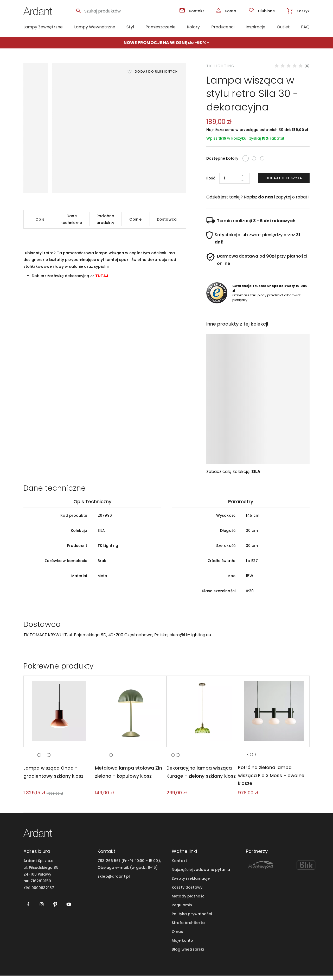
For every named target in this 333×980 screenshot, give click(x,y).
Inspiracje (255, 27)
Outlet (283, 27)
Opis (40, 219)
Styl (130, 27)
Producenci (223, 27)
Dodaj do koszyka (284, 178)
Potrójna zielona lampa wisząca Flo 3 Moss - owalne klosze (271, 780)
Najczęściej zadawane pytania (201, 874)
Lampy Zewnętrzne (43, 27)
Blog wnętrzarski (188, 954)
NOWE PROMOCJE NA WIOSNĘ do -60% (165, 43)
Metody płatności (188, 901)
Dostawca (167, 219)
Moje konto (182, 945)
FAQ (305, 27)
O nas (177, 936)
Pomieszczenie (161, 27)
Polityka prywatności (192, 918)
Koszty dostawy (187, 892)
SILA (256, 472)
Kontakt (179, 865)
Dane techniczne (72, 219)
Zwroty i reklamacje (191, 883)
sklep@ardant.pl (114, 881)
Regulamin (182, 909)
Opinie (135, 219)
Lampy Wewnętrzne (95, 27)
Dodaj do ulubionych (156, 71)
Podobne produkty (105, 219)
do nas (266, 197)
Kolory (193, 27)
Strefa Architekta (188, 927)
